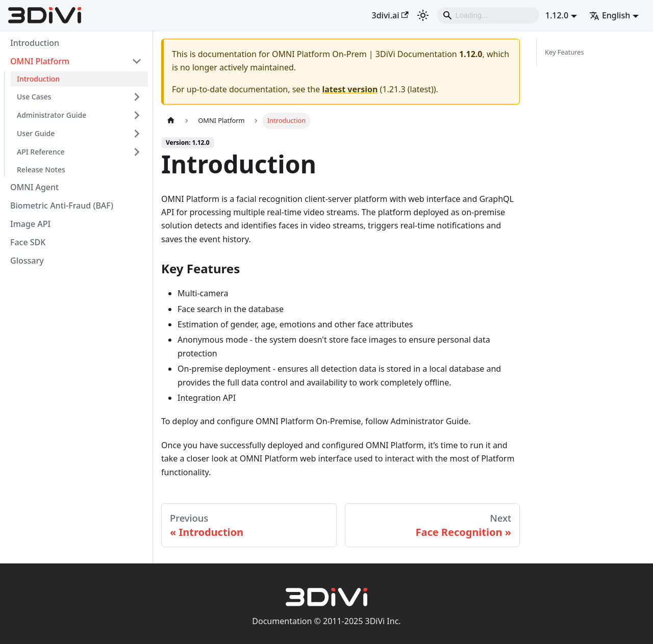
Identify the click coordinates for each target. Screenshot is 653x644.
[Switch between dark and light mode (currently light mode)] (423, 15)
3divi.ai (390, 15)
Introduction (35, 43)
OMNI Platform (40, 61)
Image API (30, 224)
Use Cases (34, 97)
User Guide (36, 133)
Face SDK (28, 242)
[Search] (488, 15)
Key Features (564, 52)
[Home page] (171, 121)
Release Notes (41, 170)
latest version (350, 89)
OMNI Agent (34, 187)
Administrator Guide (52, 115)
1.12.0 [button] (557, 15)
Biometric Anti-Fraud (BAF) (62, 205)
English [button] (610, 15)
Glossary (27, 261)
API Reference (41, 152)
